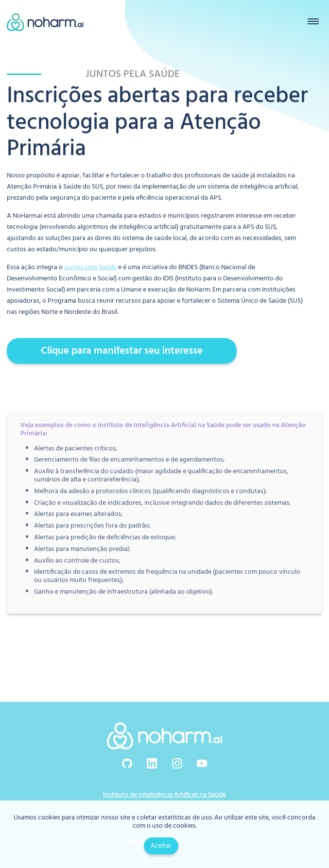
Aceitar (161, 846)
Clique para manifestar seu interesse (122, 351)
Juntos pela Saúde (90, 267)
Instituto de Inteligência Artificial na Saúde (164, 795)
